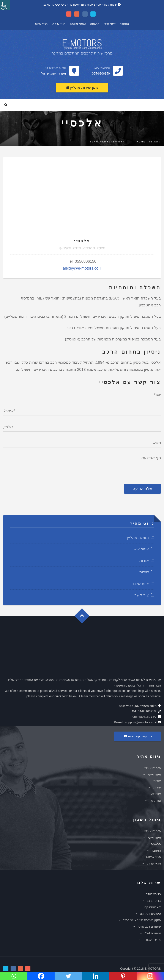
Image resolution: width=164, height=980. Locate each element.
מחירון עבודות (152, 940)
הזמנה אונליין (138, 538)
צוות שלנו (141, 584)
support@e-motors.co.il (141, 722)
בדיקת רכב (154, 901)
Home (141, 142)
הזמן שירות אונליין (83, 87)
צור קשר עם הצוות (137, 736)
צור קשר (142, 595)
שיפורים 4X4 (153, 933)
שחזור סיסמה (78, 24)
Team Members (103, 142)
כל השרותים (153, 894)
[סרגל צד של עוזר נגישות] (5, 5)
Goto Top (84, 617)
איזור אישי (110, 24)
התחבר (125, 24)
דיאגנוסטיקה (153, 907)
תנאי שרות (41, 24)
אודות (144, 561)
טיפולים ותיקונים (150, 914)
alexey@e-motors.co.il (82, 268)
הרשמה (95, 24)
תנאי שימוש (59, 24)
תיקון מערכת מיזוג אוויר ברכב (142, 920)
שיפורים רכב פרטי (149, 927)
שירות (144, 572)
